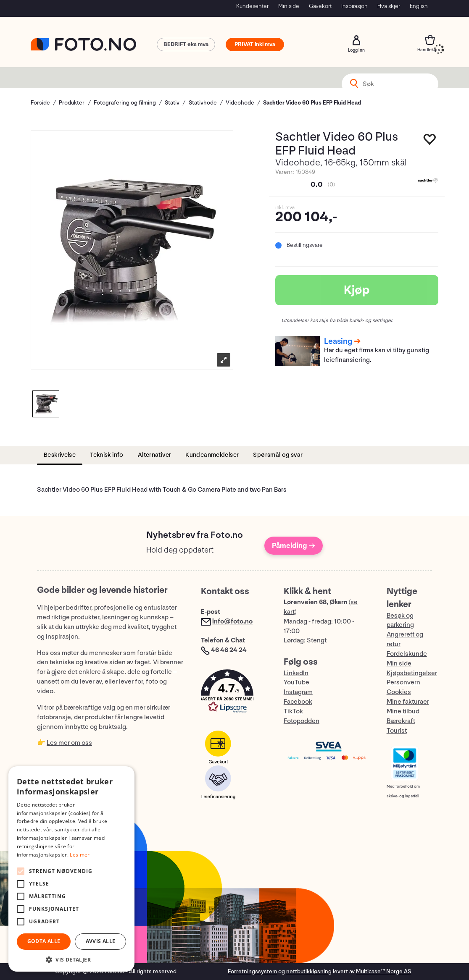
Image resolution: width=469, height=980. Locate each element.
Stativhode (203, 103)
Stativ (172, 103)
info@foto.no (232, 622)
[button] (234, 693)
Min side (289, 6)
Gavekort (320, 6)
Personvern (403, 683)
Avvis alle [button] (101, 941)
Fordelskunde (407, 654)
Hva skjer (389, 6)
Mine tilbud (403, 711)
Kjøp (357, 290)
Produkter (72, 103)
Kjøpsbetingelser (412, 673)
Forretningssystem (252, 971)
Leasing (338, 341)
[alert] (71, 869)
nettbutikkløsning (309, 971)
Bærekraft (401, 721)
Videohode (240, 103)
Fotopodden (302, 721)
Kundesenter (252, 6)
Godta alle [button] (44, 941)
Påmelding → (294, 546)
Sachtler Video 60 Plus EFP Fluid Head (312, 103)
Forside (40, 103)
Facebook (298, 702)
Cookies (399, 692)
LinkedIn (296, 673)
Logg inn (356, 40)
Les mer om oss (69, 743)
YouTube (296, 683)
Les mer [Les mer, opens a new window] (80, 855)
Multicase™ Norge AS (383, 971)
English (419, 6)
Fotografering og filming (125, 103)
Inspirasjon (354, 6)
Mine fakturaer (408, 702)
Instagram (298, 692)
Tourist (397, 731)
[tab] (60, 455)
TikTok (293, 711)
